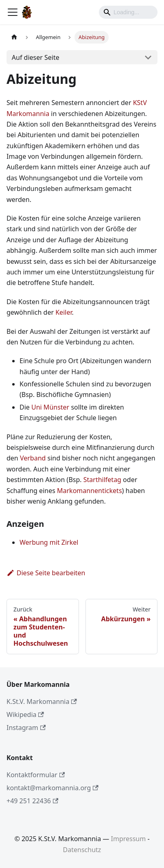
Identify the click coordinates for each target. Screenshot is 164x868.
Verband (33, 458)
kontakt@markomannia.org (52, 788)
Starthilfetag (102, 480)
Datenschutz (82, 850)
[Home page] (14, 37)
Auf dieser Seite (36, 57)
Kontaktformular (36, 775)
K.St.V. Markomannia (42, 701)
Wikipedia (25, 715)
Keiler (63, 312)
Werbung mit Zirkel (49, 542)
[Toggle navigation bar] (13, 12)
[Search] (128, 12)
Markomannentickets (90, 491)
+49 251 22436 (32, 801)
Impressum (129, 839)
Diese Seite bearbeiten (46, 573)
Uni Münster (50, 407)
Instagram (26, 728)
